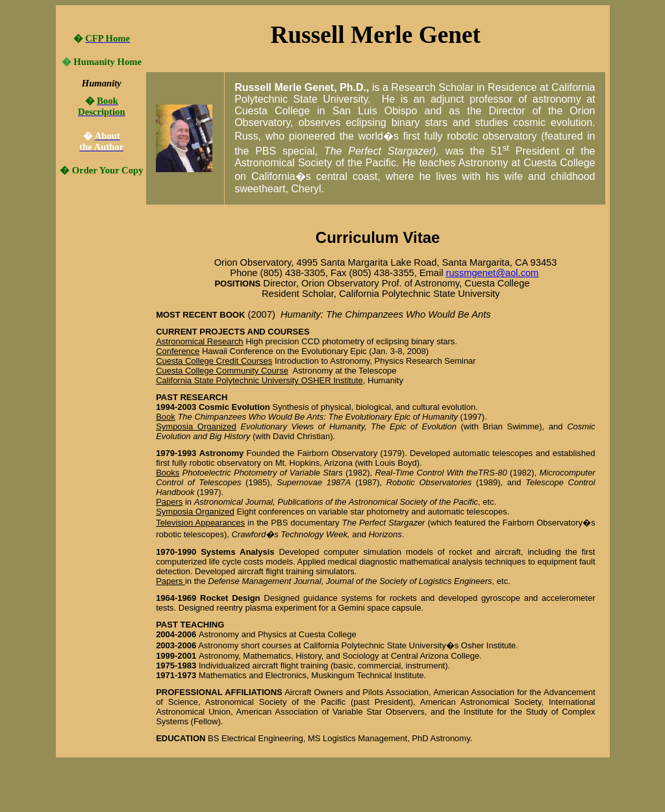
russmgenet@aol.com (493, 273)
